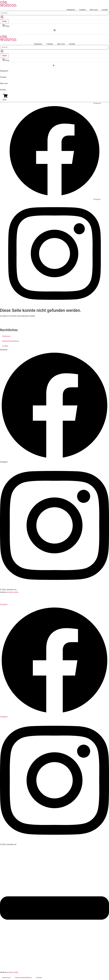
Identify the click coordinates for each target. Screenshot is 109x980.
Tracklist (82, 10)
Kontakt (105, 10)
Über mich (94, 10)
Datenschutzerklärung (10, 341)
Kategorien (71, 10)
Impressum (6, 336)
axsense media (13, 592)
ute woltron (8, 4)
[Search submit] (2, 17)
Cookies (5, 346)
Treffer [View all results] (4, 21)
